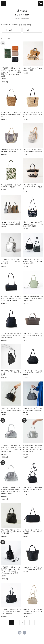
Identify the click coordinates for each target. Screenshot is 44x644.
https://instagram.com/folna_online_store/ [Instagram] (20, 633)
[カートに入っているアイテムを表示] (41, 3)
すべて (27, 30)
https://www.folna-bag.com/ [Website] (24, 633)
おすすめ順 (8, 30)
